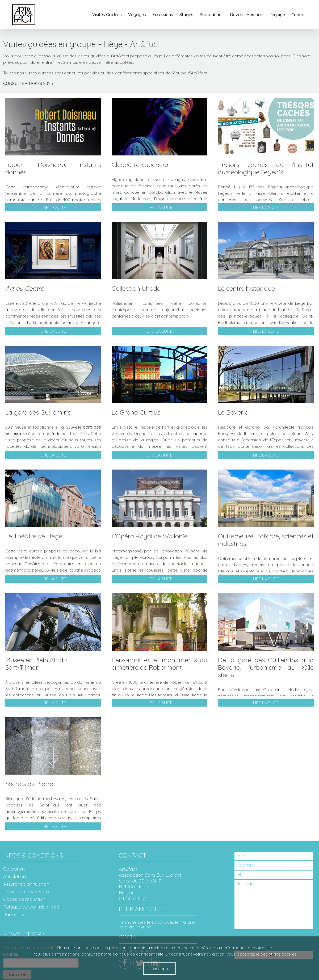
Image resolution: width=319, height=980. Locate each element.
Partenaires (15, 915)
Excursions (163, 15)
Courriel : (244, 865)
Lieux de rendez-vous (26, 892)
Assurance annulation (26, 884)
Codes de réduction (24, 899)
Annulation (14, 876)
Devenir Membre (246, 15)
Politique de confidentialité (31, 907)
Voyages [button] (137, 15)
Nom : (241, 856)
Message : (245, 883)
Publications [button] (212, 15)
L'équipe (277, 15)
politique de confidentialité (138, 954)
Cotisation (14, 869)
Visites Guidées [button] (107, 15)
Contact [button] (299, 15)
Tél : (239, 874)
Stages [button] (186, 15)
